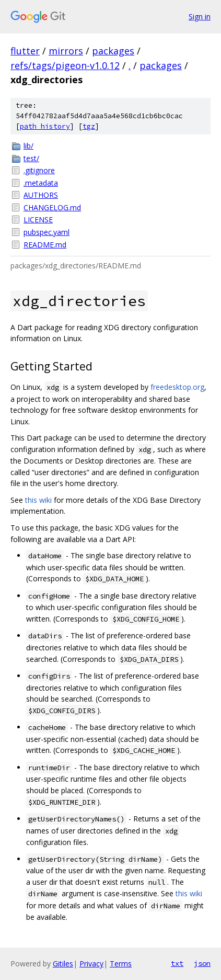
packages (113, 51)
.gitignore (39, 170)
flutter (25, 51)
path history (45, 126)
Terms (121, 964)
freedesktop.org (177, 387)
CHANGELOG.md (52, 207)
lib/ (28, 146)
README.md (45, 245)
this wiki (38, 500)
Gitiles (63, 964)
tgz (89, 126)
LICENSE (38, 219)
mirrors (66, 51)
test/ (31, 158)
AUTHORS (41, 195)
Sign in (200, 16)
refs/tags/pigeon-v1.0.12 (65, 65)
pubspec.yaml (46, 232)
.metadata (41, 183)
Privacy (91, 964)
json (202, 963)
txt (177, 963)
